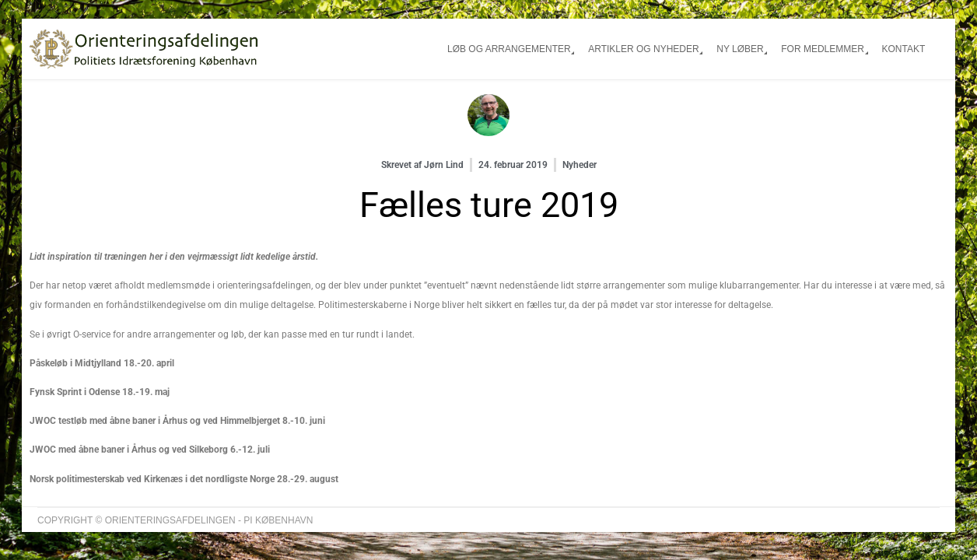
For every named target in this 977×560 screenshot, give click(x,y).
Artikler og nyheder (643, 49)
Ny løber (740, 49)
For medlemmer (823, 49)
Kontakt (903, 49)
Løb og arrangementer (509, 49)
